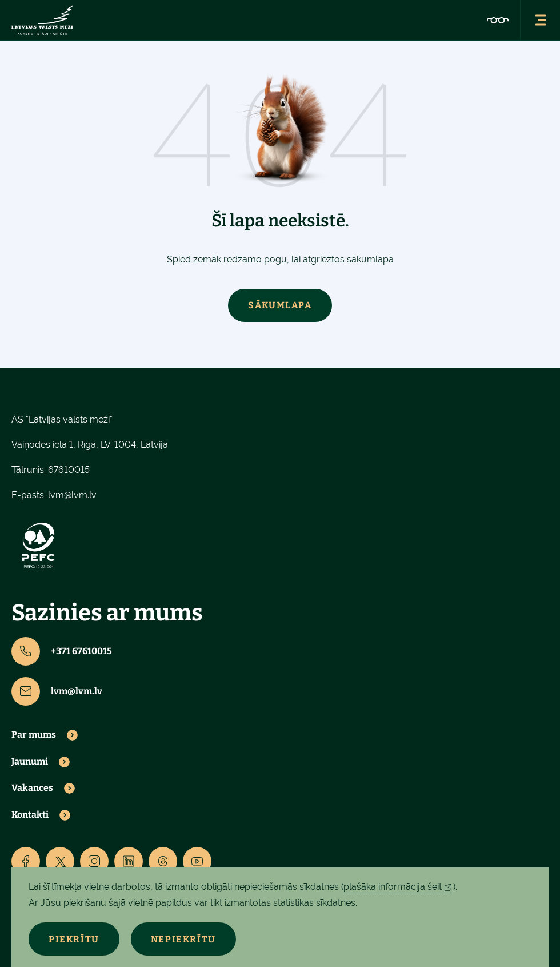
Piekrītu (74, 939)
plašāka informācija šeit (393, 887)
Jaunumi (30, 762)
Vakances (32, 788)
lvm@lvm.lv (72, 495)
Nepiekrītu (183, 939)
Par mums (34, 735)
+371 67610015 (62, 651)
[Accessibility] (498, 20)
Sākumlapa (280, 305)
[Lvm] (42, 20)
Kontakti (30, 815)
